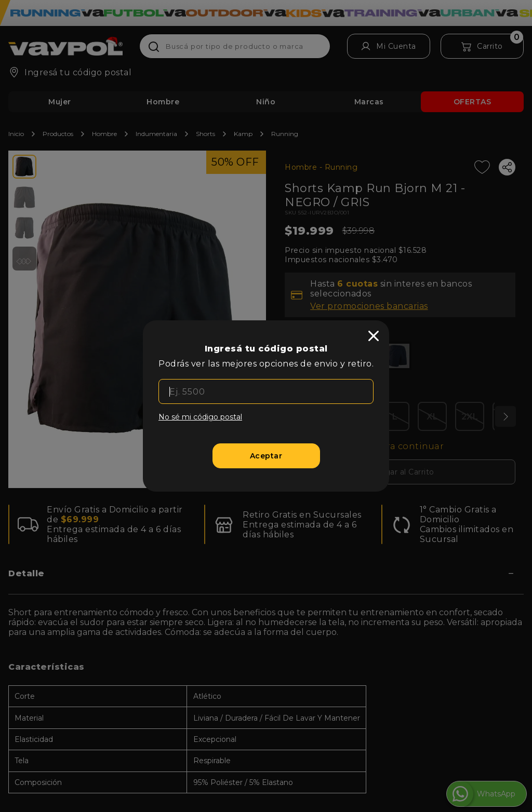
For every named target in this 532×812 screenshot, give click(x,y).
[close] (374, 336)
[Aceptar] (266, 456)
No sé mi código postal (200, 417)
